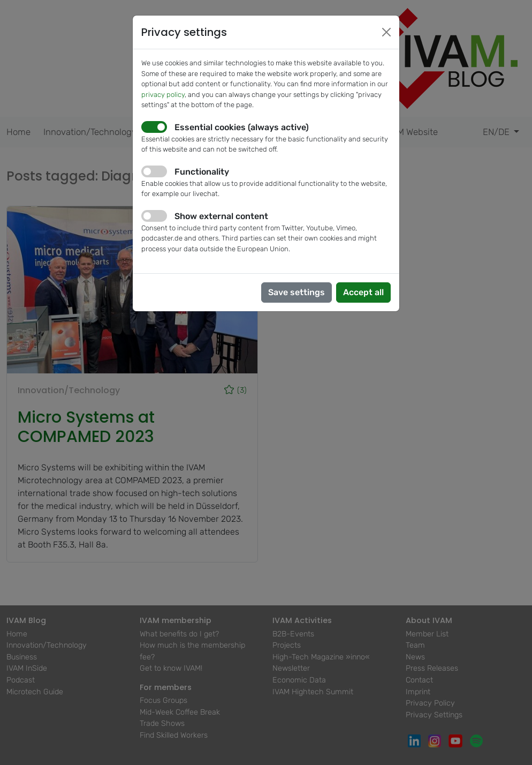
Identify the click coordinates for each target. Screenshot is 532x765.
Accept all (363, 292)
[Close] (386, 32)
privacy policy (163, 95)
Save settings (297, 292)
